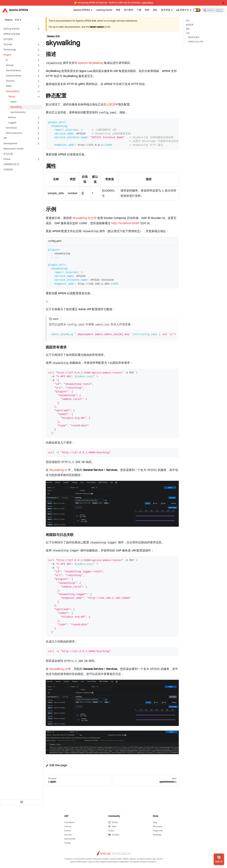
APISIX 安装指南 (12, 34)
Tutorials (8, 45)
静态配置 (190, 25)
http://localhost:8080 (125, 223)
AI (7, 60)
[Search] (213, 10)
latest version (97, 27)
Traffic (9, 86)
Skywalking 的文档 (84, 218)
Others (7, 159)
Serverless (11, 128)
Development (10, 144)
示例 (188, 33)
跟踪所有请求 (194, 37)
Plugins (7, 55)
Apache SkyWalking (91, 63)
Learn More (147, 3)
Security (10, 81)
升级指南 (8, 170)
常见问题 (8, 154)
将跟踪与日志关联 (196, 42)
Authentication (14, 76)
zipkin (13, 102)
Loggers (12, 123)
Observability (13, 91)
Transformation (13, 71)
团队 (155, 10)
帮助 (147, 10)
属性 (188, 29)
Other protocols (14, 133)
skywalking (16, 107)
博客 (118, 10)
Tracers (12, 97)
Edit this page (56, 765)
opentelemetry (18, 112)
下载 (139, 10)
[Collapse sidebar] (22, 802)
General (10, 65)
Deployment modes (13, 149)
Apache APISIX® (82, 10)
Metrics (12, 118)
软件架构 (8, 39)
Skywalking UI (58, 470)
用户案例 (129, 10)
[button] (197, 10)
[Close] (223, 3)
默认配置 (109, 105)
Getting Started (11, 29)
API (5, 138)
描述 (188, 21)
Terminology (10, 50)
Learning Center (104, 10)
